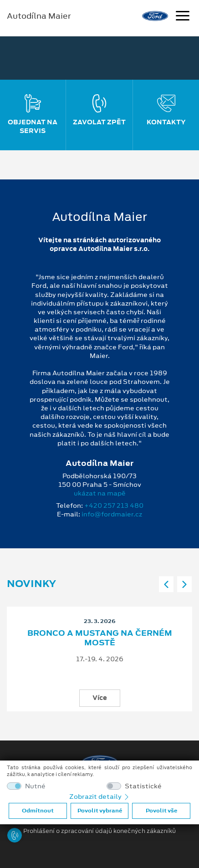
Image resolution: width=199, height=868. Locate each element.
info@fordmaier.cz (112, 514)
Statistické (143, 786)
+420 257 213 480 (114, 505)
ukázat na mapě (100, 493)
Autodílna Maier (39, 16)
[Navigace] (183, 17)
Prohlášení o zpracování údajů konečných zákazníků (99, 831)
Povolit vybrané (100, 811)
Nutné (35, 786)
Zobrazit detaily (100, 797)
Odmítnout (38, 811)
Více (100, 698)
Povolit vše (161, 811)
